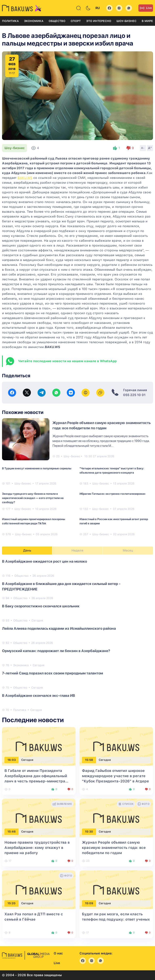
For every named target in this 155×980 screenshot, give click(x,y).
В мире (147, 21)
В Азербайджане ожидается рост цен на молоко (45, 561)
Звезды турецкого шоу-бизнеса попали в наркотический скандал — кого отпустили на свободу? (33, 498)
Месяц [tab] (128, 550)
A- (143, 148)
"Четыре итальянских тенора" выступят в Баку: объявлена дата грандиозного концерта (112, 470)
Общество (57, 21)
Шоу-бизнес (126, 21)
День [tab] (27, 550)
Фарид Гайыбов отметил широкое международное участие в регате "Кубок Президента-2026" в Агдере (115, 776)
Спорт (76, 21)
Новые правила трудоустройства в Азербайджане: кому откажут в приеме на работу (37, 848)
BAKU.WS (25, 178)
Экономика (34, 21)
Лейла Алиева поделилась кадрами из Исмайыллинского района (59, 628)
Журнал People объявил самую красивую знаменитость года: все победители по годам (114, 848)
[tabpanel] (77, 635)
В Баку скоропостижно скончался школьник (41, 606)
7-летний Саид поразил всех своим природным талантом (52, 673)
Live (146, 8)
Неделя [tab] (77, 550)
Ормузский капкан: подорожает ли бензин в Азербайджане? (56, 651)
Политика (10, 21)
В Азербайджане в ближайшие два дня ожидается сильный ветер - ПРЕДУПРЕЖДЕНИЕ (61, 586)
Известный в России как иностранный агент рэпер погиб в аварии (114, 521)
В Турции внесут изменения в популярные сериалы (37, 468)
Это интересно (99, 21)
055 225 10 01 (134, 395)
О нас (58, 953)
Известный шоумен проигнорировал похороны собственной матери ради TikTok (34, 521)
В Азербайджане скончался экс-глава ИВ (39, 695)
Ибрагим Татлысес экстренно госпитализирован (112, 494)
